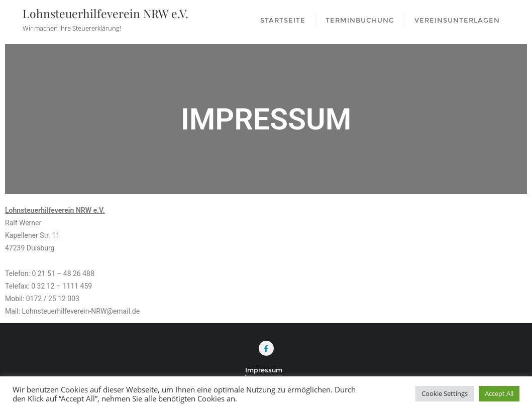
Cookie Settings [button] (445, 393)
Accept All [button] (499, 393)
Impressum (264, 370)
